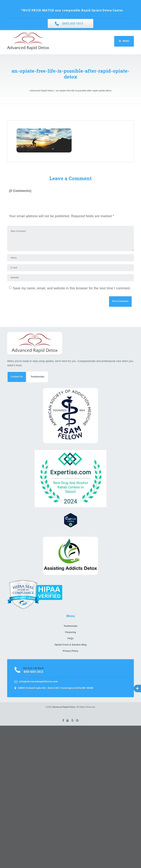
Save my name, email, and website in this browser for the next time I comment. (72, 288)
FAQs (70, 638)
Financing (71, 632)
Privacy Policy (70, 651)
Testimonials (38, 377)
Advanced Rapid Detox (64, 707)
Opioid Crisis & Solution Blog (70, 645)
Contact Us (17, 377)
